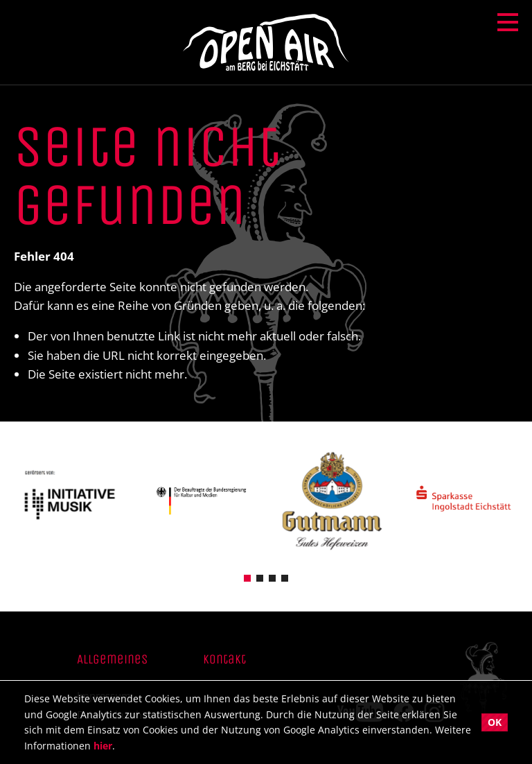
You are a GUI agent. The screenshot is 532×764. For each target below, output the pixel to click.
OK (495, 722)
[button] (247, 577)
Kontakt (224, 660)
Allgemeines (112, 660)
